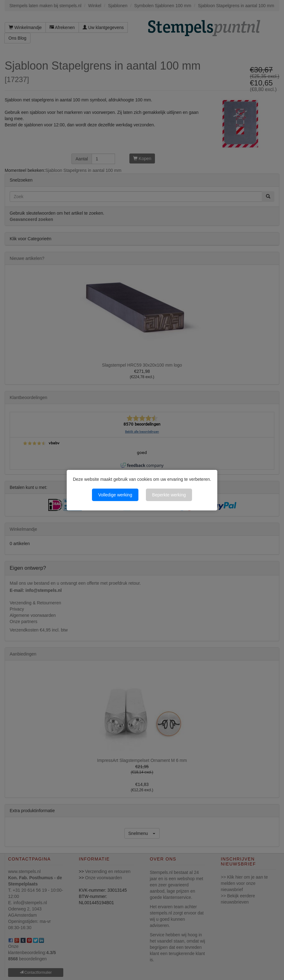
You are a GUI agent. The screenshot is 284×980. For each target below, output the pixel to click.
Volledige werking (115, 495)
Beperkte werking (169, 495)
